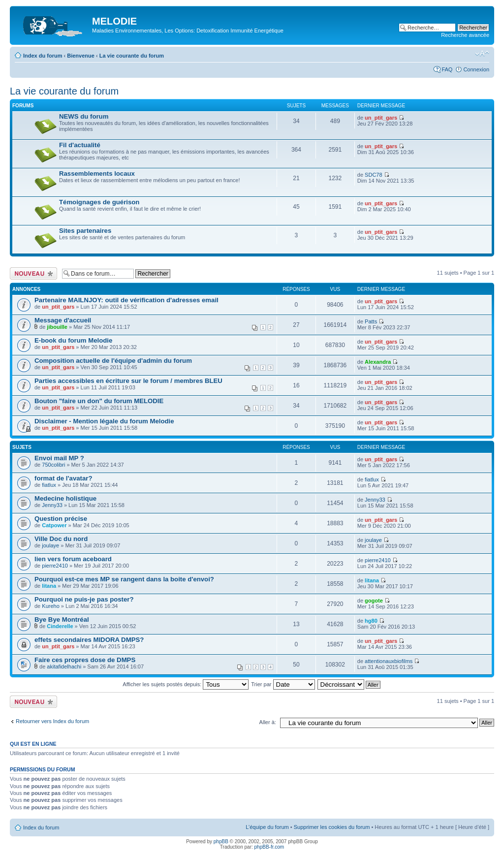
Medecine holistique (65, 498)
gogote (374, 601)
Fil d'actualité (80, 145)
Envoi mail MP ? (59, 458)
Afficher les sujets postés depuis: (186, 684)
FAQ (447, 69)
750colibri (53, 465)
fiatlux (49, 485)
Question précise (61, 519)
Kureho (50, 606)
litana (49, 586)
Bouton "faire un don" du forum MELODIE (99, 401)
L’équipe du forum (267, 827)
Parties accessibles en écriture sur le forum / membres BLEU (128, 381)
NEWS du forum (84, 116)
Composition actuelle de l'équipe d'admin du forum (113, 361)
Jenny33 (52, 505)
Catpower (54, 525)
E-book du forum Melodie (73, 340)
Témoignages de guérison (99, 202)
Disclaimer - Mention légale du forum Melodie (104, 421)
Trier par (283, 684)
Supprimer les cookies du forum (332, 827)
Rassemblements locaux (97, 174)
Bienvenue (81, 56)
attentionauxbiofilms (389, 661)
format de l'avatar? (63, 478)
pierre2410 (55, 566)
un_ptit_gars (381, 118)
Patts (371, 321)
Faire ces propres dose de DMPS (85, 660)
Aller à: (268, 722)
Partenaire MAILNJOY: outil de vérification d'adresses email (126, 300)
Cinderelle (60, 626)
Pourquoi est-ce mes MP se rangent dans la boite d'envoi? (124, 579)
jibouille (57, 327)
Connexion (476, 69)
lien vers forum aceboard (73, 559)
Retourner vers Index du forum (52, 721)
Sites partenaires (85, 231)
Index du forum (43, 56)
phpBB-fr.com (269, 847)
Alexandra (378, 362)
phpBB (221, 842)
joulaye (50, 545)
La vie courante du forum (132, 56)
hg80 (371, 621)
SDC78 (373, 175)
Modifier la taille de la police (482, 54)
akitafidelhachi (64, 667)
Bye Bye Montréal (62, 620)
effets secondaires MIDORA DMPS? (89, 640)
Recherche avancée (465, 35)
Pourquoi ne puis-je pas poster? (84, 599)
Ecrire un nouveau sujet (33, 273)
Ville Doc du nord (61, 539)
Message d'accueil (63, 320)
